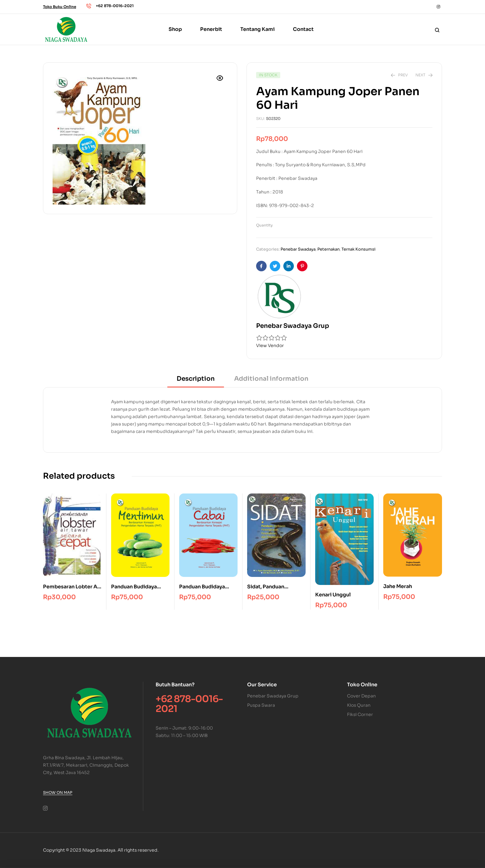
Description (196, 379)
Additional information (271, 379)
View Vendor (270, 345)
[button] (220, 78)
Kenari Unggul (333, 595)
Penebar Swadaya (298, 249)
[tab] (196, 381)
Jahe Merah (398, 586)
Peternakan (328, 249)
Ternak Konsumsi (358, 249)
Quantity (264, 225)
